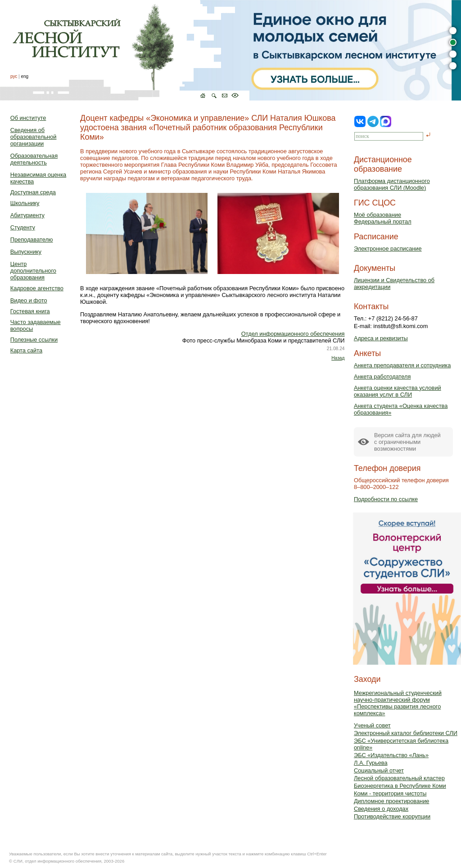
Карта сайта (26, 350)
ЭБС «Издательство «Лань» (391, 755)
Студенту (23, 227)
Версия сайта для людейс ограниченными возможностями (407, 442)
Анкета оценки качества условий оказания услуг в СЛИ (398, 391)
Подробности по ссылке (386, 499)
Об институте (28, 118)
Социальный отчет (379, 770)
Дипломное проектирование (392, 801)
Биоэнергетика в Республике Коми (400, 786)
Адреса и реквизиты (381, 338)
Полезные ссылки (34, 340)
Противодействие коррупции (392, 816)
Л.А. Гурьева (371, 763)
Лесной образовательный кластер (399, 778)
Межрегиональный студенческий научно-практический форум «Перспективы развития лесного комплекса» (398, 703)
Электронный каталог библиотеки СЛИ (406, 733)
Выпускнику (26, 252)
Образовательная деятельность (34, 159)
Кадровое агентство (37, 288)
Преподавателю (32, 240)
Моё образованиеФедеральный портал (383, 218)
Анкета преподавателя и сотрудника (402, 365)
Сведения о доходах (381, 809)
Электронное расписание (388, 249)
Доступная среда (33, 192)
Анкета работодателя (382, 377)
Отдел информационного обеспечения (293, 334)
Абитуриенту (27, 215)
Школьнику (25, 203)
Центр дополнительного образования (33, 271)
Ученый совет (372, 725)
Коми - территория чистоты (390, 793)
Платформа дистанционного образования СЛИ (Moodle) (392, 184)
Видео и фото (29, 300)
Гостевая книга (30, 311)
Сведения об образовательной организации (34, 137)
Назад (338, 358)
